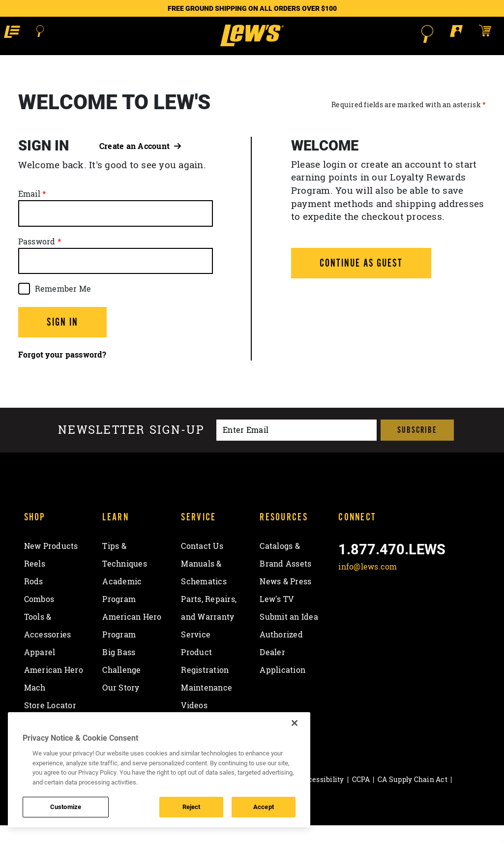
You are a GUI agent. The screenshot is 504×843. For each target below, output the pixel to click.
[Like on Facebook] (348, 607)
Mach (35, 705)
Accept (264, 807)
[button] (16, 33)
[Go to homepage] (252, 44)
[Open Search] (45, 34)
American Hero (54, 688)
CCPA (361, 797)
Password (37, 259)
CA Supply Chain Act (413, 797)
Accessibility (321, 797)
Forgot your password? (62, 372)
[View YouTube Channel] (425, 607)
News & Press (285, 599)
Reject (192, 807)
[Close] (295, 723)
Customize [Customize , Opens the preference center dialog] (66, 807)
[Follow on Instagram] (400, 607)
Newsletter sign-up (131, 448)
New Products (51, 564)
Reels (35, 581)
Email (29, 211)
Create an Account (140, 163)
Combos (39, 617)
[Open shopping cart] (487, 33)
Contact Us (202, 564)
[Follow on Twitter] (374, 607)
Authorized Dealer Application (282, 670)
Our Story (121, 705)
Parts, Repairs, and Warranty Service (209, 634)
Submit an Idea (289, 634)
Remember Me (63, 306)
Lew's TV (277, 617)
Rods (34, 599)
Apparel (40, 670)
